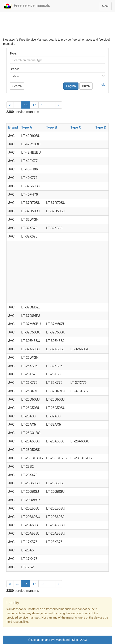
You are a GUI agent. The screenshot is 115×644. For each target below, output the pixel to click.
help (103, 85)
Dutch (86, 86)
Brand (13, 127)
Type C (76, 127)
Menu (107, 7)
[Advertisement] (57, 27)
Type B (52, 127)
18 (43, 105)
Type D (101, 127)
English (71, 86)
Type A (27, 127)
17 (34, 105)
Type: (13, 53)
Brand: (14, 69)
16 (26, 105)
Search (17, 86)
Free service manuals (27, 6)
